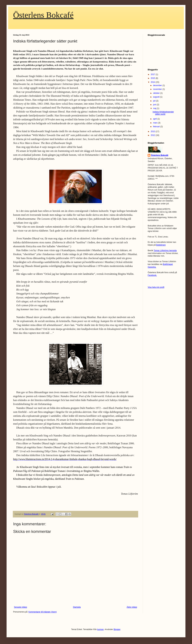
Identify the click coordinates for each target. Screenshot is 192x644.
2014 (153, 82)
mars (156, 123)
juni (155, 105)
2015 (153, 78)
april (155, 119)
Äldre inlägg (132, 607)
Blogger (117, 629)
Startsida (77, 607)
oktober (157, 93)
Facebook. (152, 275)
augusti (157, 97)
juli (155, 101)
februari (157, 127)
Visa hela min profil (156, 287)
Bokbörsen (161, 245)
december (158, 85)
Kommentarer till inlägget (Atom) (43, 612)
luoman (100, 629)
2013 (153, 131)
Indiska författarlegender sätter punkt (163, 113)
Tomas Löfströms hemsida (165, 251)
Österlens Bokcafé (43, 15)
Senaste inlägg (20, 607)
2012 (153, 135)
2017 (153, 74)
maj (155, 108)
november (158, 89)
